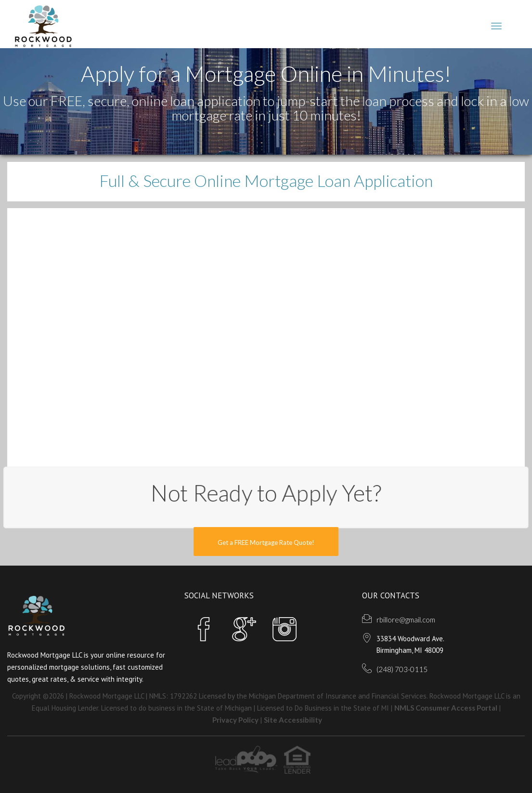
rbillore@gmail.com (406, 620)
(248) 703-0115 (402, 669)
